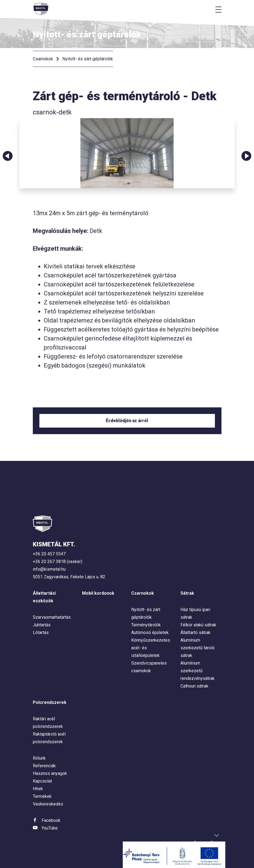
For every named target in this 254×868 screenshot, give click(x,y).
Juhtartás (42, 625)
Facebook (51, 820)
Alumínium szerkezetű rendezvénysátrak (198, 671)
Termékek (42, 796)
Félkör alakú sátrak (198, 625)
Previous (8, 156)
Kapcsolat (42, 781)
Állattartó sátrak (195, 633)
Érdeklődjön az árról (127, 421)
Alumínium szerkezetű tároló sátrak (198, 648)
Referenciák (44, 766)
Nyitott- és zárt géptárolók (88, 59)
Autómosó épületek (150, 633)
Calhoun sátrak (194, 686)
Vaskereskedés (48, 804)
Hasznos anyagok (50, 773)
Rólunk (39, 758)
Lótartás (41, 633)
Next (246, 156)
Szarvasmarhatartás (52, 617)
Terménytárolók (146, 625)
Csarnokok (43, 59)
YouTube (50, 828)
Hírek (38, 789)
